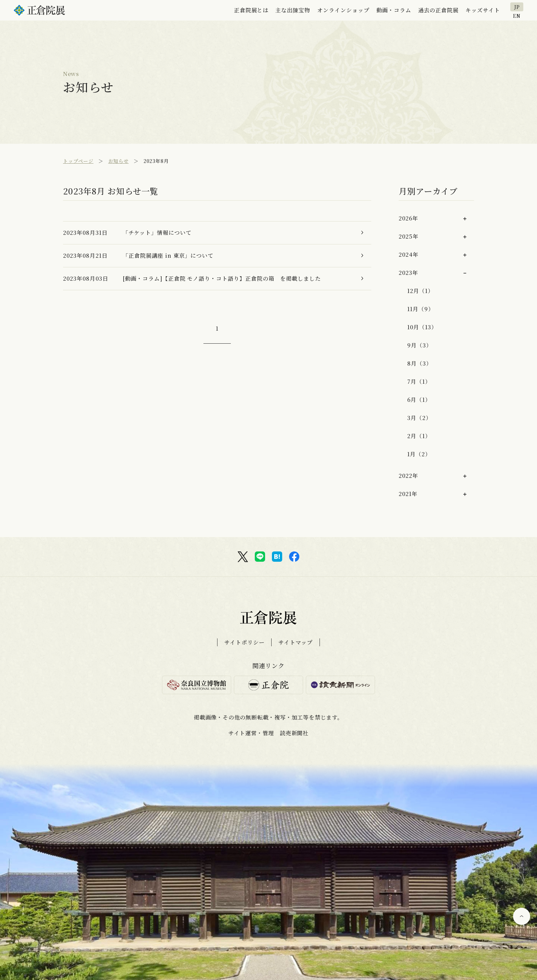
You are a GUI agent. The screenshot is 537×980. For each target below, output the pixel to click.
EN (517, 15)
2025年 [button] (409, 236)
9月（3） (420, 345)
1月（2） (419, 454)
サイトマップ (296, 642)
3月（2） (419, 418)
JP (517, 7)
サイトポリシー (245, 642)
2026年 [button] (408, 218)
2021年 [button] (408, 494)
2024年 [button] (409, 254)
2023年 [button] (408, 273)
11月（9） (421, 309)
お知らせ (118, 161)
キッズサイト (483, 10)
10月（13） (422, 327)
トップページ (78, 161)
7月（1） (419, 381)
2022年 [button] (408, 476)
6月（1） (419, 400)
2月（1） (419, 436)
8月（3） (420, 363)
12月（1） (420, 291)
